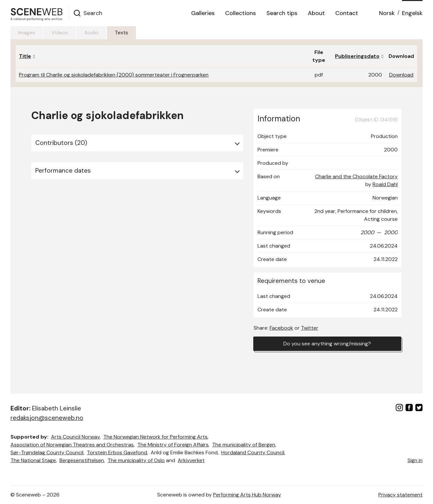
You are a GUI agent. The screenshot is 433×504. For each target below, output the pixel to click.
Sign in (415, 460)
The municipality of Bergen (244, 445)
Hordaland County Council (253, 452)
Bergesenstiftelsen (82, 460)
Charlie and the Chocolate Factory (356, 176)
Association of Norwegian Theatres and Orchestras (72, 445)
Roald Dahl (385, 184)
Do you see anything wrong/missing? (327, 344)
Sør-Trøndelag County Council (47, 452)
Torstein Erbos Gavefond (117, 452)
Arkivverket (191, 460)
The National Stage (33, 460)
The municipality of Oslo (136, 460)
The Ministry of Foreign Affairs (173, 445)
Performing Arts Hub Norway (247, 495)
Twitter (310, 328)
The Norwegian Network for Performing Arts (155, 437)
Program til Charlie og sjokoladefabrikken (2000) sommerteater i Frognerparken (114, 75)
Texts (121, 33)
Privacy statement (400, 495)
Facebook (281, 328)
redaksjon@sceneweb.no (47, 418)
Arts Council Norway (75, 437)
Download (401, 75)
